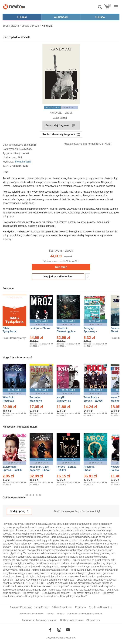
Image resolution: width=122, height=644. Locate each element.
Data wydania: (11, 149)
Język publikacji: (12, 153)
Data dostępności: (13, 145)
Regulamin (80, 607)
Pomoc (50, 614)
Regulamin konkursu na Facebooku (85, 614)
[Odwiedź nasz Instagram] (59, 630)
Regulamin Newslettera (100, 607)
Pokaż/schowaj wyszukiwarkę (100, 7)
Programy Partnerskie (21, 607)
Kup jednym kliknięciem (58, 277)
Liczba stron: (10, 158)
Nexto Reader (41, 607)
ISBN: (6, 166)
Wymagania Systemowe (31, 614)
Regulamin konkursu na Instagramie (39, 620)
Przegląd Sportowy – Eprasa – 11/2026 (94, 332)
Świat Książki (23, 162)
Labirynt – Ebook (40, 328)
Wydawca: (9, 162)
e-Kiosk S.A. (70, 638)
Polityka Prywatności (62, 607)
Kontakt (60, 614)
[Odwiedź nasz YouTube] (68, 630)
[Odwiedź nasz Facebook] (50, 630)
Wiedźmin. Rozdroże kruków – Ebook (12, 401)
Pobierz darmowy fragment (59, 134)
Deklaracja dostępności (72, 620)
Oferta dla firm (93, 620)
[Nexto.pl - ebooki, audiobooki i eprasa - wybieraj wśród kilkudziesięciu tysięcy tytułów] (14, 7)
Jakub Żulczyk (60, 118)
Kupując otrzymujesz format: (80, 144)
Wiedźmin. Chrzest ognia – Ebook (66, 332)
